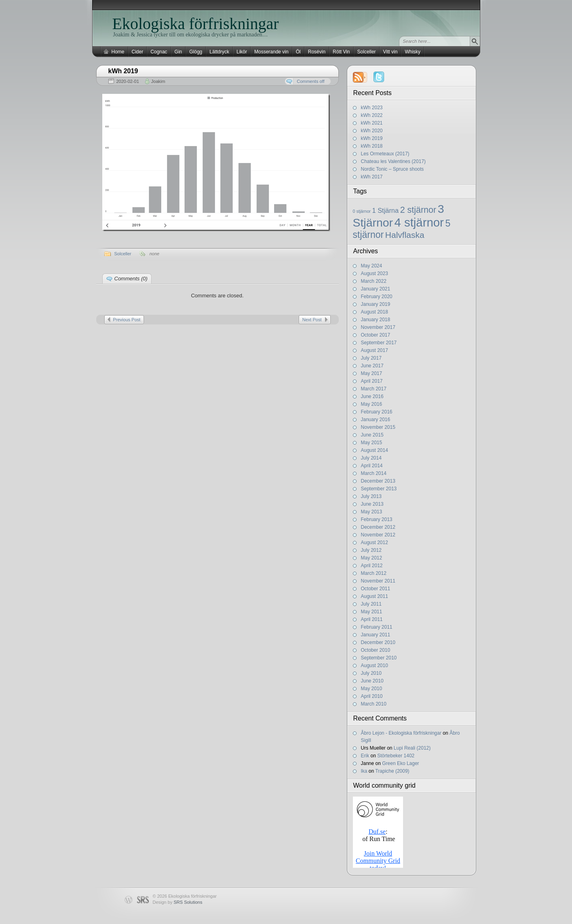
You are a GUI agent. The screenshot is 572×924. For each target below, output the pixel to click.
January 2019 (376, 304)
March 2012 (374, 573)
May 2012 (372, 558)
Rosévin (317, 52)
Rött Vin (341, 52)
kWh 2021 (372, 123)
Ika (364, 771)
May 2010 (372, 689)
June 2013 (372, 504)
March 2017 (374, 389)
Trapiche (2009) (392, 771)
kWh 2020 (372, 131)
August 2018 (375, 312)
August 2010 (375, 665)
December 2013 (378, 481)
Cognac (159, 52)
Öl (298, 52)
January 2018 (376, 320)
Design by (178, 902)
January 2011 (376, 635)
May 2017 (372, 373)
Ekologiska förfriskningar (196, 24)
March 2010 (374, 704)
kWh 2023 (372, 108)
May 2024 (372, 266)
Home (118, 52)
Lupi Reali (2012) (412, 748)
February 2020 (377, 297)
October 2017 (376, 335)
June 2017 (372, 366)
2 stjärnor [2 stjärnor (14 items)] (418, 210)
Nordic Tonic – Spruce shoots (393, 169)
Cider (138, 52)
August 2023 (375, 273)
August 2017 (375, 350)
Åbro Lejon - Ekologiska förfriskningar (401, 733)
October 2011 (376, 589)
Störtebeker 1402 (396, 756)
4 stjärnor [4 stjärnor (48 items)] (419, 222)
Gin (178, 52)
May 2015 (372, 443)
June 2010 (372, 681)
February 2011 (377, 627)
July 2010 (371, 673)
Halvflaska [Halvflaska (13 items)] (405, 235)
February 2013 (377, 519)
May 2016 (372, 404)
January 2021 (376, 289)
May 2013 (372, 512)
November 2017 (378, 327)
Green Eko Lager (400, 763)
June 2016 (372, 396)
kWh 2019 (372, 138)
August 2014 (375, 450)
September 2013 (379, 489)
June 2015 (372, 435)
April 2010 (372, 696)
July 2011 (371, 604)
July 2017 (371, 358)
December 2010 (378, 642)
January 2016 (376, 420)
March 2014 (374, 473)
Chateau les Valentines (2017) (394, 161)
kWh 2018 (372, 146)
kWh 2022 (372, 115)
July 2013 (371, 496)
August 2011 (375, 596)
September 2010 (379, 658)
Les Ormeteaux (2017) (385, 154)
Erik (365, 756)
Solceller (367, 52)
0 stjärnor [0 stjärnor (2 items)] (362, 211)
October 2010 (376, 650)
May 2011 (372, 612)
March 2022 (374, 281)
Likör (242, 52)
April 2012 (372, 566)
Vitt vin (390, 52)
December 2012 (378, 527)
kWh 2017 (372, 177)
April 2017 (372, 381)
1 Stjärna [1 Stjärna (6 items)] (385, 210)
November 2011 (378, 581)
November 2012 (378, 535)
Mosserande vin (271, 52)
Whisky (413, 52)
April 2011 (372, 619)
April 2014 (372, 466)
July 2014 (371, 458)
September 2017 (379, 343)
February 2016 (377, 412)
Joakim (158, 81)
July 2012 (371, 550)
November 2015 (378, 427)
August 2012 (375, 543)
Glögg (196, 52)
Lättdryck (219, 52)
